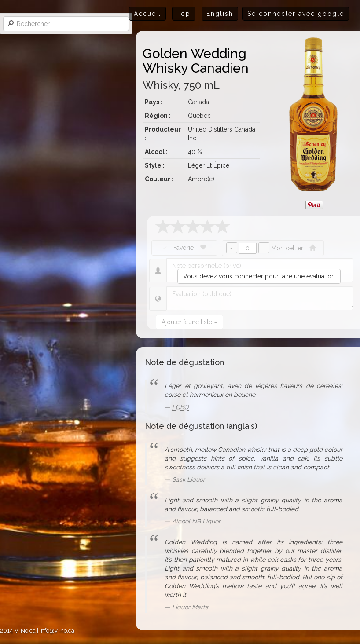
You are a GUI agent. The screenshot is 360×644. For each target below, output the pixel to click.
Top (184, 14)
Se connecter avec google (296, 14)
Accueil (147, 14)
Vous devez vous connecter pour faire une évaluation (259, 276)
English (220, 14)
